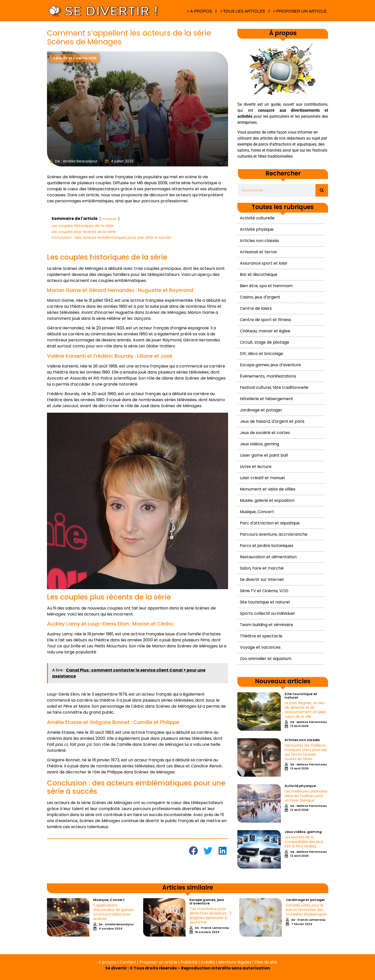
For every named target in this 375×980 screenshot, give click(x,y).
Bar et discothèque (259, 274)
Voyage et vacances (260, 647)
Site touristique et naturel (265, 602)
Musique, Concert (257, 512)
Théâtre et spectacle (261, 636)
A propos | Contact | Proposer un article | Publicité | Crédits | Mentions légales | (176, 962)
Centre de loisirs (256, 308)
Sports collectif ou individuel (267, 613)
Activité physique (257, 229)
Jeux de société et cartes (265, 433)
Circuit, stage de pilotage (264, 342)
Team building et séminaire (266, 625)
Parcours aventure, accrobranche (274, 534)
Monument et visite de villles (268, 489)
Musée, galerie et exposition (267, 500)
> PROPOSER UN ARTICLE (300, 11)
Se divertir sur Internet (262, 579)
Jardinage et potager (261, 410)
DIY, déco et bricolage (261, 354)
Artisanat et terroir (259, 252)
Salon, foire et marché (262, 568)
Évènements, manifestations (268, 376)
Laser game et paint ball (264, 455)
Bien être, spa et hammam (266, 286)
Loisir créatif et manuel (262, 478)
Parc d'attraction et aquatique (270, 523)
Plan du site (266, 962)
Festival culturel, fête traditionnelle (274, 387)
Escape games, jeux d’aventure (270, 365)
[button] (194, 851)
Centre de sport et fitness (265, 320)
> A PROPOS (199, 11)
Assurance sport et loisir (264, 263)
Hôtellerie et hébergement (266, 399)
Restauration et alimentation (268, 557)
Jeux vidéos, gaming (259, 444)
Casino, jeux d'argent (260, 297)
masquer (110, 219)
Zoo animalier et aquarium (266, 659)
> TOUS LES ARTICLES (243, 11)
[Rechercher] (322, 190)
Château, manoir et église (265, 331)
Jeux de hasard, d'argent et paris (272, 421)
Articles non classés (259, 241)
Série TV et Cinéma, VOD (264, 591)
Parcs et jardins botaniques (267, 546)
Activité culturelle (257, 218)
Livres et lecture (256, 467)
